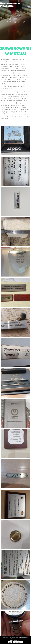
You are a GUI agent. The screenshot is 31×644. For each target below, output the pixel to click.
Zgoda (10, 642)
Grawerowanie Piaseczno (10, 5)
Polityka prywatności (18, 642)
